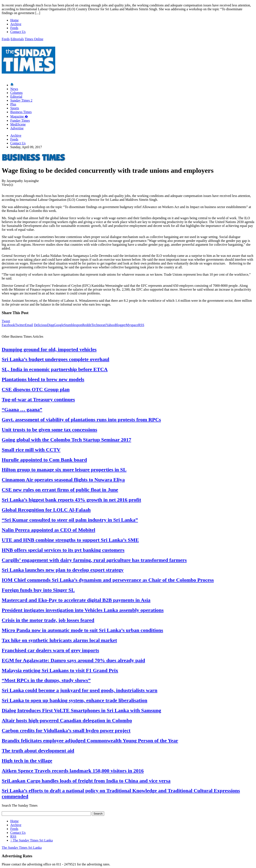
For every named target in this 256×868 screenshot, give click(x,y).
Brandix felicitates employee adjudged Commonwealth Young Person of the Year (90, 741)
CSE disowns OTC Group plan (36, 389)
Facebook (8, 325)
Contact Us (18, 32)
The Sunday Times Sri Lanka (31, 840)
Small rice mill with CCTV (31, 450)
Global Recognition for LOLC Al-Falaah (46, 510)
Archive (16, 24)
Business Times (21, 112)
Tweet (6, 321)
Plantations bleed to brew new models (43, 379)
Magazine (19, 116)
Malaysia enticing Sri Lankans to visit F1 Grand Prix (60, 670)
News (14, 89)
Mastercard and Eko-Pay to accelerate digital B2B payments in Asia (76, 600)
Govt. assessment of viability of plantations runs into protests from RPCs (81, 420)
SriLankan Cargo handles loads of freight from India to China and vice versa (86, 781)
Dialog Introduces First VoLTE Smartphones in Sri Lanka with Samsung (81, 710)
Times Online (34, 39)
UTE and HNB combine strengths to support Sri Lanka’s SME (70, 540)
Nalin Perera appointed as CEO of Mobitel (48, 530)
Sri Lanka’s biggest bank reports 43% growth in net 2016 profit (71, 500)
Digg (51, 325)
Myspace (132, 325)
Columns (16, 93)
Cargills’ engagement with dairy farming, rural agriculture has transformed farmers (94, 560)
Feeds (14, 28)
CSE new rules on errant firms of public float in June (60, 490)
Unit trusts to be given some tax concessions (49, 430)
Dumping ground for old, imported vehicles (49, 349)
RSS (141, 325)
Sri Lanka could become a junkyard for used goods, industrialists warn (80, 690)
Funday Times (20, 121)
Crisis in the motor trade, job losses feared (48, 620)
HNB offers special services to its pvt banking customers (63, 550)
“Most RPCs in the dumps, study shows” (46, 680)
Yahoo (110, 325)
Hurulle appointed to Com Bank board (44, 460)
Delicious (40, 325)
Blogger (120, 325)
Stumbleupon (73, 325)
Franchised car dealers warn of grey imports (50, 650)
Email (29, 325)
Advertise (17, 128)
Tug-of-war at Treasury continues (38, 399)
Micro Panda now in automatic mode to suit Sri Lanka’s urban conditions (82, 630)
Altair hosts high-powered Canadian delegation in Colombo (67, 720)
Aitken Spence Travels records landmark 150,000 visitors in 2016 (73, 771)
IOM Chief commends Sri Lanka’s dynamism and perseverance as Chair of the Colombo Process (108, 580)
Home (14, 20)
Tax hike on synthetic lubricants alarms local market (59, 640)
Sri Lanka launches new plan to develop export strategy (63, 570)
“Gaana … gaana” (22, 410)
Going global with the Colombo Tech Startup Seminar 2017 (66, 440)
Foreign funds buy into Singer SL (38, 590)
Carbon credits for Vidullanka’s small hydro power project (66, 730)
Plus (13, 104)
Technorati (99, 325)
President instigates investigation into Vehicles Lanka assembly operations (83, 610)
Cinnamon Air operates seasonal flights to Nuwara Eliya (63, 480)
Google (59, 325)
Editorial (16, 97)
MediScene (18, 124)
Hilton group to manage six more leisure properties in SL (64, 470)
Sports (15, 108)
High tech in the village (27, 761)
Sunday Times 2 (21, 100)
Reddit (87, 325)
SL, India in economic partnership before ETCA (55, 369)
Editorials (17, 39)
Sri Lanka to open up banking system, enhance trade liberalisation (74, 700)
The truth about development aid (38, 751)
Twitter (20, 325)
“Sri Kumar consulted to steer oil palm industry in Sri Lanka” (70, 520)
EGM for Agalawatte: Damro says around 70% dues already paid (73, 660)
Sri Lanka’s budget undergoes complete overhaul (55, 359)
